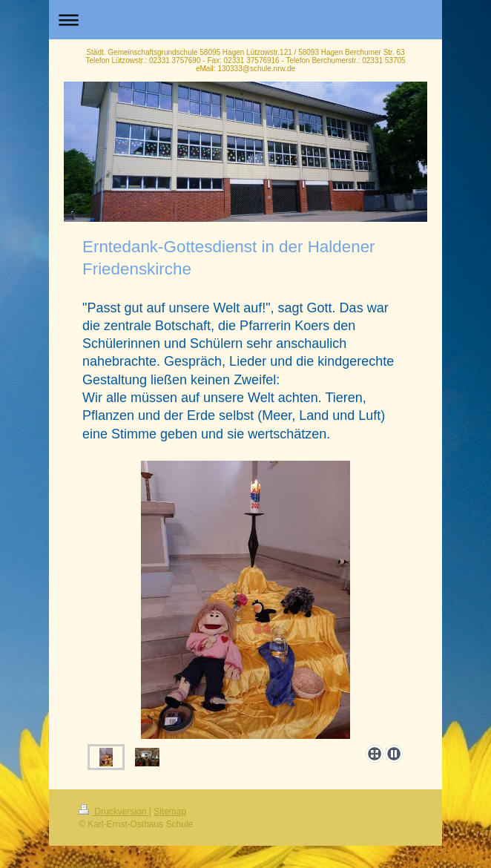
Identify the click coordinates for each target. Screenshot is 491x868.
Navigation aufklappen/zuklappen (245, 20)
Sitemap (170, 812)
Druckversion (114, 812)
